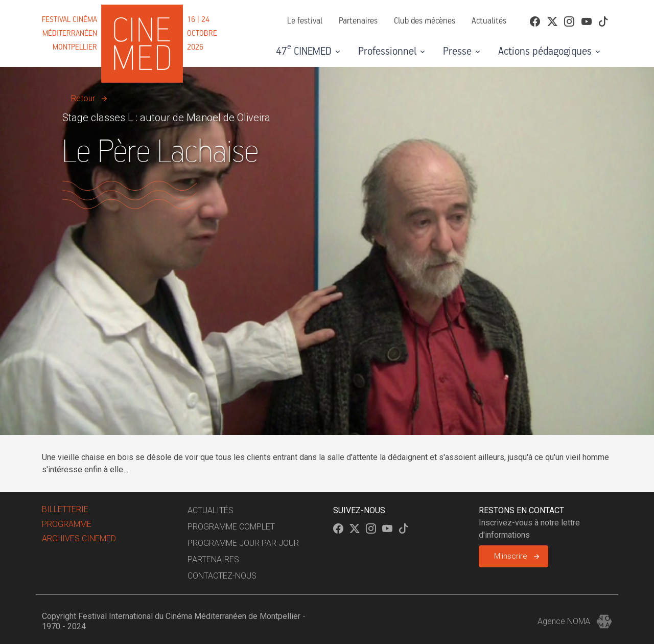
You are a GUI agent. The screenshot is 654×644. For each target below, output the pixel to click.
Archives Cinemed (79, 538)
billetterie (65, 509)
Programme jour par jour (243, 543)
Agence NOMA (575, 621)
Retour (83, 98)
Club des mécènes (425, 21)
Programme (67, 524)
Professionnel (387, 52)
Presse (457, 52)
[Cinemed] (132, 33)
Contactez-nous (222, 576)
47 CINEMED (304, 50)
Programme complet (231, 527)
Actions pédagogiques (545, 52)
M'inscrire (511, 556)
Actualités (489, 21)
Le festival (305, 21)
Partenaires (358, 21)
